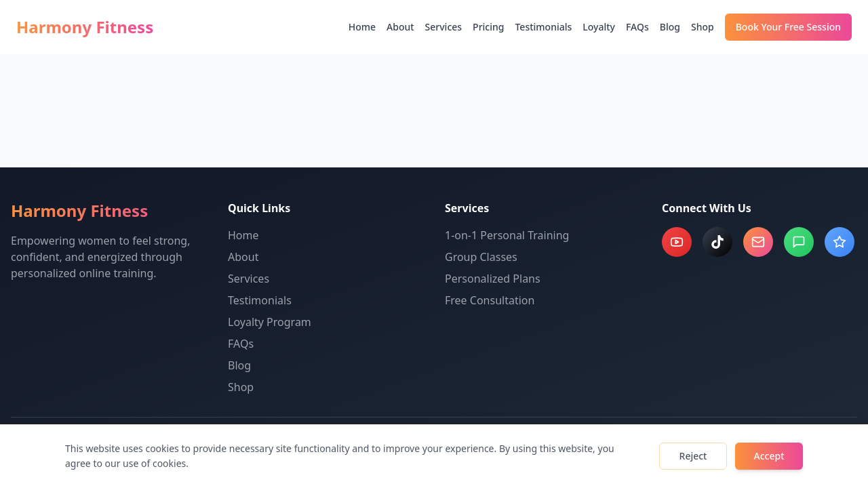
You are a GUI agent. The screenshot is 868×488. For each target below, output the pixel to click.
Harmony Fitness (85, 27)
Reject (693, 456)
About (400, 27)
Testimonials (543, 27)
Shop (703, 27)
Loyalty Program (270, 322)
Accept (769, 456)
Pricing (488, 27)
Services (444, 27)
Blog (670, 27)
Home (362, 27)
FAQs (637, 27)
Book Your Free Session (788, 27)
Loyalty (599, 27)
